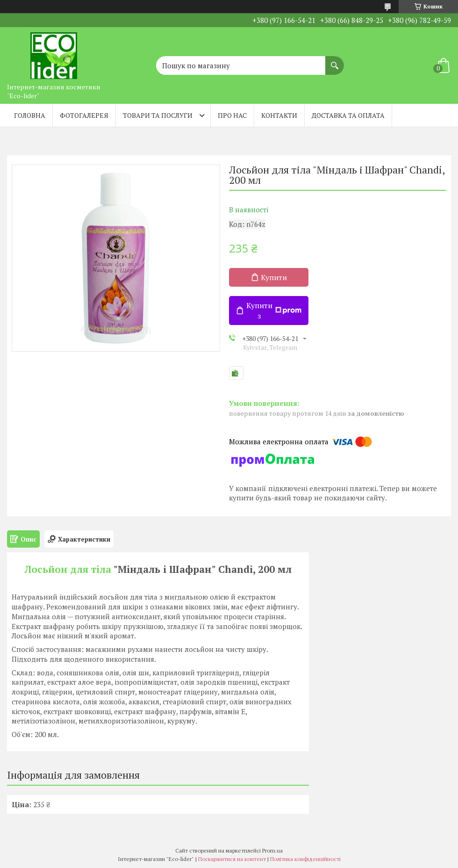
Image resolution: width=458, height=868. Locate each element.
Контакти (279, 115)
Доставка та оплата (348, 115)
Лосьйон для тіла (68, 569)
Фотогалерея (84, 115)
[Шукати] (335, 61)
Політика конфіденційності (305, 859)
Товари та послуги (158, 115)
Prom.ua (272, 850)
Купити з (274, 311)
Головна (30, 115)
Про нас (232, 115)
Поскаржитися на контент (232, 859)
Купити (274, 277)
